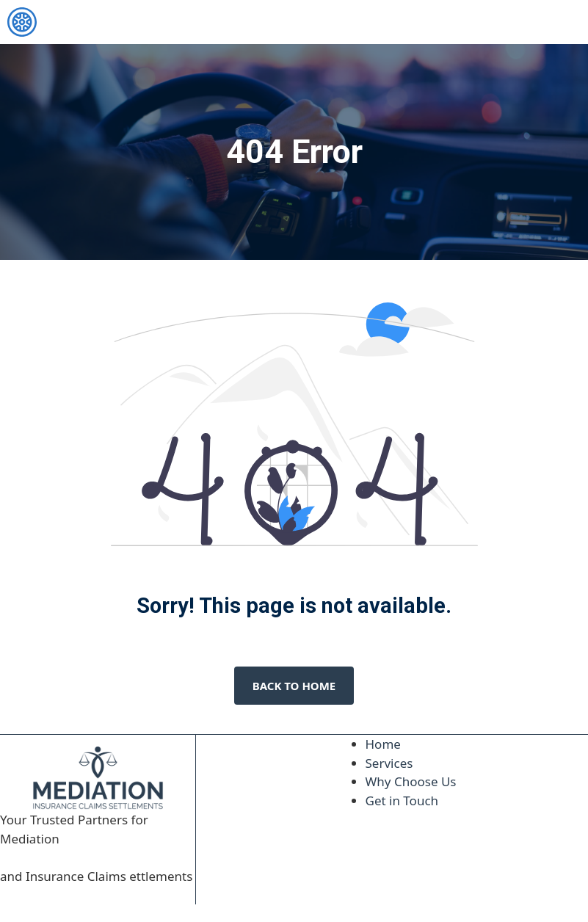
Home (383, 744)
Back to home (294, 686)
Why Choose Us (411, 781)
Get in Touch (402, 801)
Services (389, 763)
